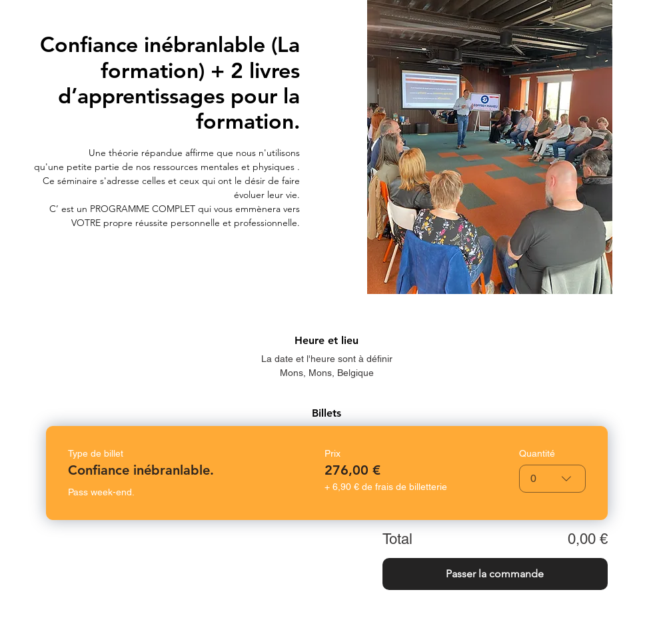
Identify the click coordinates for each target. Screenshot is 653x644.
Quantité (537, 453)
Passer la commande (495, 574)
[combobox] (552, 479)
